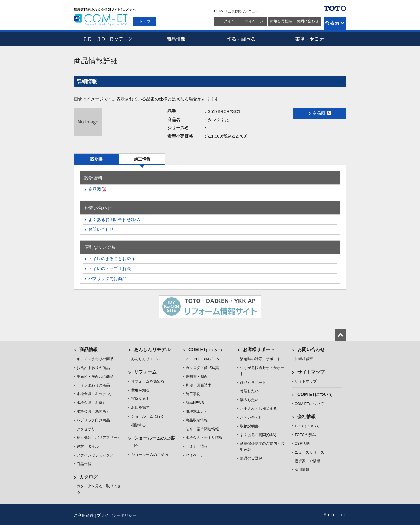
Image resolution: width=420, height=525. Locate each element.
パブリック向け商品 (107, 278)
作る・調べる (244, 39)
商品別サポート (253, 382)
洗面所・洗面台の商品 (95, 377)
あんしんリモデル (152, 350)
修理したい (249, 391)
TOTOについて (307, 426)
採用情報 (302, 470)
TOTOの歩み (305, 435)
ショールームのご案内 (150, 455)
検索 (335, 24)
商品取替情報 (197, 420)
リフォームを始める (148, 381)
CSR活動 (302, 443)
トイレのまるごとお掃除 (112, 259)
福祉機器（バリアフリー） (99, 437)
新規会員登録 (281, 21)
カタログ (89, 477)
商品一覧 (84, 464)
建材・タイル (88, 446)
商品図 (95, 189)
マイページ (254, 21)
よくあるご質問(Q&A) (258, 435)
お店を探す (140, 407)
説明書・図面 (197, 377)
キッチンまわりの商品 (95, 359)
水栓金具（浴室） (91, 403)
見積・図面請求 (199, 385)
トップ (145, 21)
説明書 (97, 159)
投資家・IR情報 (307, 461)
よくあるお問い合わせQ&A (114, 219)
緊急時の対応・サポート (260, 359)
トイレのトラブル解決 (110, 268)
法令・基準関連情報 (202, 429)
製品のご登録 (251, 458)
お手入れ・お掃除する (259, 409)
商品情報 (176, 39)
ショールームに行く (148, 416)
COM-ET (205, 350)
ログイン (228, 21)
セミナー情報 (197, 446)
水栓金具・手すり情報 (204, 437)
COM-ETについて (315, 394)
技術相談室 (304, 359)
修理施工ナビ (197, 411)
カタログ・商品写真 (202, 368)
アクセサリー (88, 429)
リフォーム (145, 372)
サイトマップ (311, 372)
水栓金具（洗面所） (93, 411)
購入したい (249, 400)
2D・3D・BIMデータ (108, 39)
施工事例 (193, 394)
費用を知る (140, 390)
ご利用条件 (84, 515)
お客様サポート (259, 350)
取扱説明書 (249, 426)
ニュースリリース (309, 452)
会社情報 (306, 417)
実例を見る (140, 399)
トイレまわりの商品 (93, 385)
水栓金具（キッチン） (95, 394)
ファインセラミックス (95, 455)
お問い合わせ (308, 21)
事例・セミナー (312, 39)
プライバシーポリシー (117, 515)
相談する (138, 425)
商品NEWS (195, 403)
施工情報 (142, 159)
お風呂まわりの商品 (93, 368)
